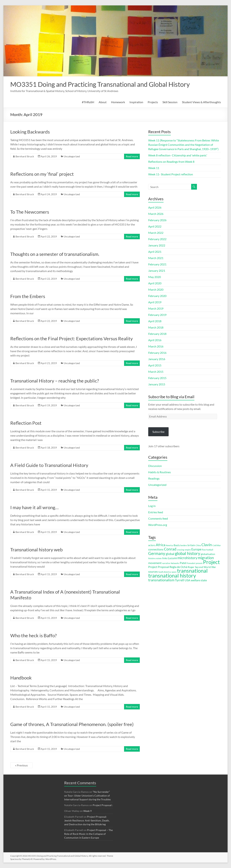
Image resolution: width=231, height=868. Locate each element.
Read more (132, 156)
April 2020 (155, 283)
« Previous (21, 765)
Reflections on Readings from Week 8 (171, 162)
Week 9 (87, 811)
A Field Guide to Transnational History (49, 465)
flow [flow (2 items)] (204, 550)
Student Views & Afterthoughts (201, 102)
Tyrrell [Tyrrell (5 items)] (180, 580)
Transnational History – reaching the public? (55, 381)
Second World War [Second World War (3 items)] (205, 567)
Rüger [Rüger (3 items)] (191, 567)
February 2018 (157, 334)
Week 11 (154, 168)
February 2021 (157, 264)
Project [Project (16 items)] (211, 562)
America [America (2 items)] (170, 545)
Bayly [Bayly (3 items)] (177, 545)
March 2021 (156, 258)
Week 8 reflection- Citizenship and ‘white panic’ (178, 155)
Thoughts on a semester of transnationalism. (55, 254)
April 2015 (155, 365)
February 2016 (157, 353)
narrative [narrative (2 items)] (166, 563)
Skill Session (170, 102)
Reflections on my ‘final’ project (42, 174)
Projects (153, 102)
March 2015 (156, 372)
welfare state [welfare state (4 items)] (199, 580)
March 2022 (156, 233)
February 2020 (157, 296)
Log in (152, 506)
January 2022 (157, 245)
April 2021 (155, 252)
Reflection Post (26, 423)
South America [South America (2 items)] (165, 572)
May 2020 (155, 277)
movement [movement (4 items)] (155, 563)
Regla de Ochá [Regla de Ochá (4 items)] (178, 567)
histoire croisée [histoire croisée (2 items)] (155, 558)
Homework (118, 102)
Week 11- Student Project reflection (171, 174)
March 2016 (156, 346)
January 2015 (157, 384)
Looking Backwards (30, 132)
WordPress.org (158, 525)
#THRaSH (88, 102)
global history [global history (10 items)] (188, 553)
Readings (154, 478)
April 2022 (155, 226)
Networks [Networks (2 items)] (175, 563)
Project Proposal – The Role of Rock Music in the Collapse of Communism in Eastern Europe (88, 834)
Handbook (21, 678)
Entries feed (156, 512)
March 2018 (156, 327)
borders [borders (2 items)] (184, 545)
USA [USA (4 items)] (187, 580)
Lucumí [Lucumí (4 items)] (172, 558)
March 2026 (156, 214)
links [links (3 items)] (165, 558)
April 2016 (155, 340)
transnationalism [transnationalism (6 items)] (161, 580)
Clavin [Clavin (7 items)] (207, 545)
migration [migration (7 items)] (206, 558)
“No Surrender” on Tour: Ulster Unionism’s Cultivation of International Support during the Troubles (87, 796)
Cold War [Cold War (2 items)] (217, 545)
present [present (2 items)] (199, 563)
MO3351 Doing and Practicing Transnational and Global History (100, 84)
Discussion (155, 466)
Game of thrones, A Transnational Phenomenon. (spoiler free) (72, 724)
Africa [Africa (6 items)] (161, 545)
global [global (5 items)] (170, 554)
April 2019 (155, 302)
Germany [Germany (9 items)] (157, 553)
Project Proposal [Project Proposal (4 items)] (159, 567)
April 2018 (155, 321)
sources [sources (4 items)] (153, 571)
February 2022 (157, 239)
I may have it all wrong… (34, 507)
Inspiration (136, 102)
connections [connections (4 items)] (156, 549)
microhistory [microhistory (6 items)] (187, 558)
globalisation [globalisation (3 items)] (208, 554)
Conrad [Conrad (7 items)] (170, 549)
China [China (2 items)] (198, 545)
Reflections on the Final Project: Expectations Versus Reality (71, 338)
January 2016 (157, 359)
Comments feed (158, 518)
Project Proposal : (103, 805)
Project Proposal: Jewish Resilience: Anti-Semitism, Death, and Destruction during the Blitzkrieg (87, 820)
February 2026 (157, 220)
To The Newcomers (30, 212)
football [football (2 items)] (210, 550)
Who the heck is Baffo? (33, 635)
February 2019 (157, 315)
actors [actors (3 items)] (152, 545)
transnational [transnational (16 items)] (192, 571)
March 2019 (156, 308)
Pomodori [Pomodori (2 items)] (191, 563)
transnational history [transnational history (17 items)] (172, 575)
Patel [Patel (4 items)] (183, 563)
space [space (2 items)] (174, 572)
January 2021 (157, 271)
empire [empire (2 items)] (188, 550)
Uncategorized (72, 156)
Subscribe (158, 432)
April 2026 (155, 207)
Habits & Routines (159, 472)
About (103, 102)
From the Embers (28, 296)
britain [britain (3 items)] (191, 545)
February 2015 (157, 378)
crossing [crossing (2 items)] (181, 550)
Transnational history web (37, 550)
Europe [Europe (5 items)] (196, 549)
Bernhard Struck (25, 156)
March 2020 (156, 289)
